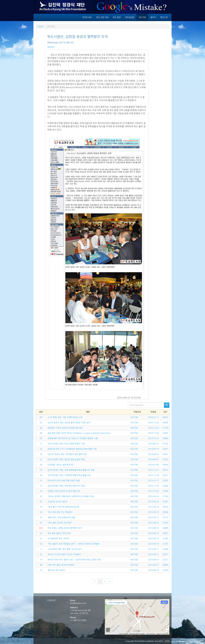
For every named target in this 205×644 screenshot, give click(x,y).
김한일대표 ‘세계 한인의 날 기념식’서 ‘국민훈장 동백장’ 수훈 (73, 438)
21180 (165, 496)
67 (41, 423)
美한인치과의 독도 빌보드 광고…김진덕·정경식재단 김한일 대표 (74, 560)
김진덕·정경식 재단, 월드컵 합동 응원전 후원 (66, 459)
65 (41, 438)
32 (41, 533)
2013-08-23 (153, 523)
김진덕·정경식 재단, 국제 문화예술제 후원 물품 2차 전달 (71, 470)
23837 (165, 533)
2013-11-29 (153, 486)
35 (41, 481)
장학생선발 (130, 17)
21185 (165, 544)
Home (41, 27)
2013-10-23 (153, 491)
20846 (165, 565)
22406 (165, 549)
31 (41, 554)
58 (41, 475)
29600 (165, 465)
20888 (165, 528)
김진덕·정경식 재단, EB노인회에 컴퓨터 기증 (66, 444)
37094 (165, 491)
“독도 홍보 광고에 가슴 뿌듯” (60, 523)
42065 (165, 423)
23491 (165, 433)
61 (41, 459)
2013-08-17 (153, 549)
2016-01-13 (153, 417)
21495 (165, 539)
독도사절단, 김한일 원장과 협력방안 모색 (65, 528)
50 (41, 544)
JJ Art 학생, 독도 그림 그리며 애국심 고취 (65, 417)
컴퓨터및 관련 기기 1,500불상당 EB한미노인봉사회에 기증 (72, 449)
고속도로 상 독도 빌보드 (58, 502)
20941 (165, 502)
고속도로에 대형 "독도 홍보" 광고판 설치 (65, 549)
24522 (165, 470)
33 (41, 496)
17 (41, 444)
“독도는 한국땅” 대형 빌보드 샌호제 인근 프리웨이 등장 (71, 496)
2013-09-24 (153, 496)
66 (41, 428)
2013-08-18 (153, 544)
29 (41, 570)
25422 (165, 459)
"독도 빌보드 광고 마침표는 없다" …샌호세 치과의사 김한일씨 (74, 544)
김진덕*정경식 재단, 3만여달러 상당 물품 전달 (67, 454)
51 (41, 539)
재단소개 (164, 17)
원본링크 (51, 47)
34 (41, 491)
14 (41, 560)
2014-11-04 (153, 433)
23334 (165, 570)
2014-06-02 (153, 454)
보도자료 (142, 17)
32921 (165, 475)
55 (41, 502)
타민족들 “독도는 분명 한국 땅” (61, 465)
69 (41, 417)
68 (41, 433)
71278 (165, 428)
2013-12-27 (153, 470)
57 (41, 486)
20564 (165, 512)
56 (41, 507)
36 (41, 454)
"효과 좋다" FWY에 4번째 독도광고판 (63, 507)
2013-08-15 (153, 565)
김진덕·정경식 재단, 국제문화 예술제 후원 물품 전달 (69, 475)
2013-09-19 (153, 512)
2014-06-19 (153, 444)
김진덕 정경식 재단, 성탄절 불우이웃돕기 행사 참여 (69, 423)
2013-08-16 (153, 560)
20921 (165, 554)
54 (41, 512)
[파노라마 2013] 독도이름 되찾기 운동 (64, 481)
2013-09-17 (153, 517)
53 (41, 517)
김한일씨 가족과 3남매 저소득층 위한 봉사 (65, 428)
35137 (165, 517)
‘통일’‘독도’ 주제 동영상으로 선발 (61, 517)
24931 (165, 449)
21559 (165, 523)
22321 (165, 560)
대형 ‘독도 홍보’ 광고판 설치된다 (61, 565)
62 (41, 449)
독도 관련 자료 (102, 17)
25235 (165, 481)
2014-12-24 (153, 428)
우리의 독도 (87, 17)
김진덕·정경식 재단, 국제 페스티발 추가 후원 (66, 486)
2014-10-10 (153, 438)
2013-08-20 (153, 528)
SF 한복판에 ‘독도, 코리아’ (59, 539)
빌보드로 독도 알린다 (56, 570)
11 (41, 549)
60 (41, 465)
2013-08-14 (153, 570)
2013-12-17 (153, 481)
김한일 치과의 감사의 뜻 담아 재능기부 (64, 491)
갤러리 (153, 17)
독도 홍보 (117, 17)
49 (41, 565)
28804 (165, 438)
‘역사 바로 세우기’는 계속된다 (60, 512)
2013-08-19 (153, 533)
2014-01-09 (153, 465)
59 (41, 470)
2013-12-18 (153, 475)
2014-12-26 (153, 423)
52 (41, 523)
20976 (165, 507)
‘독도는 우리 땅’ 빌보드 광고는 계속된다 (64, 554)
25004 (165, 486)
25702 (165, 444)
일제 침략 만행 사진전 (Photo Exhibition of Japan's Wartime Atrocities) (79, 433)
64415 (165, 417)
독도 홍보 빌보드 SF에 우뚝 (59, 533)
